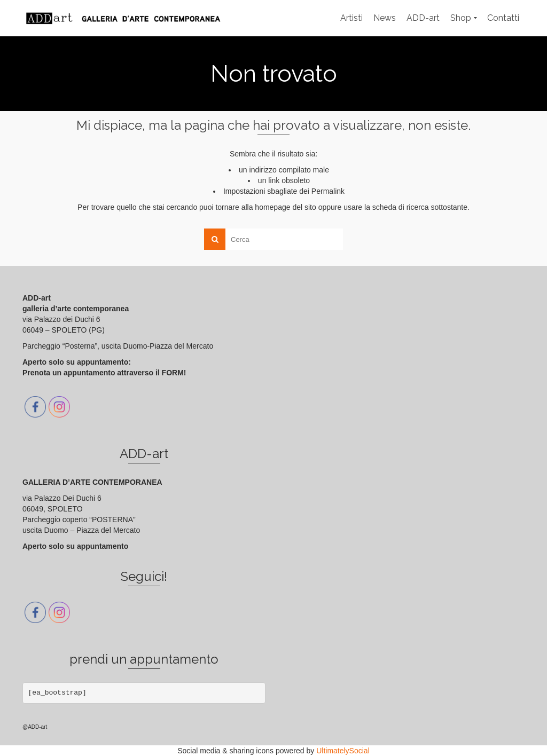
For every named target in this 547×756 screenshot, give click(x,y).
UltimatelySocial (343, 751)
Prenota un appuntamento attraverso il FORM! (104, 373)
